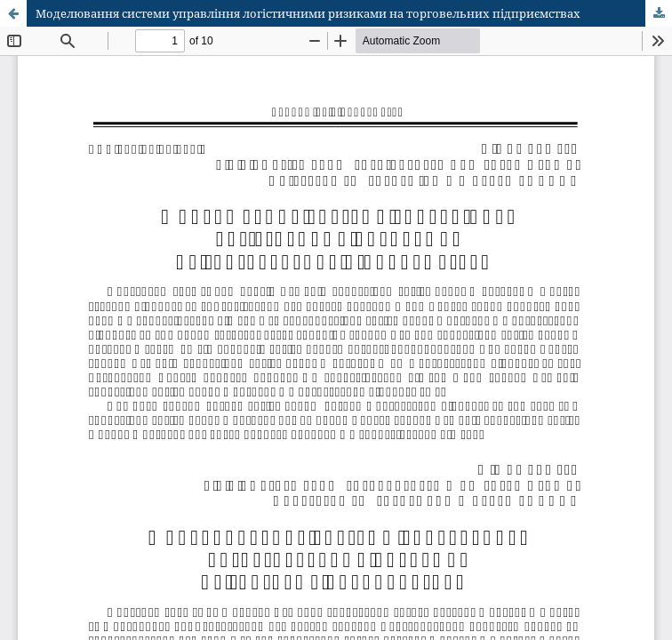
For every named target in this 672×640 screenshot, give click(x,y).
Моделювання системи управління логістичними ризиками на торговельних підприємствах (308, 13)
